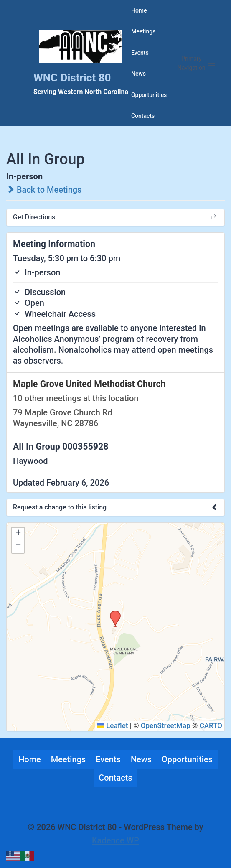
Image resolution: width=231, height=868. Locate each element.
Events (140, 53)
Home (139, 10)
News (138, 74)
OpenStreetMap (166, 725)
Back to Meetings (44, 190)
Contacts (143, 116)
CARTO (211, 725)
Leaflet (113, 725)
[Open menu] (197, 63)
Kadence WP (115, 840)
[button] (112, 613)
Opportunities (149, 95)
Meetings (143, 31)
